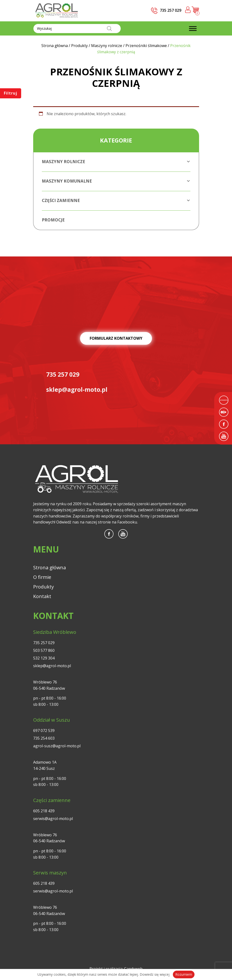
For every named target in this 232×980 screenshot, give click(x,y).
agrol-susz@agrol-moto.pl (57, 746)
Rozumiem (184, 974)
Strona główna (50, 568)
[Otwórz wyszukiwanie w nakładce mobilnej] (77, 29)
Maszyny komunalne (116, 181)
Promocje (53, 220)
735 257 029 (44, 643)
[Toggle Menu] (193, 28)
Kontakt (42, 597)
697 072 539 (44, 731)
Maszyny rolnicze (116, 162)
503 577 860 (44, 651)
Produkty (44, 587)
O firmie (42, 578)
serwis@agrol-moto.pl (53, 819)
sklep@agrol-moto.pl (52, 666)
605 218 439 (44, 811)
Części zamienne (116, 200)
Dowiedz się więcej (155, 974)
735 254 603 (44, 739)
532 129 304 (44, 659)
